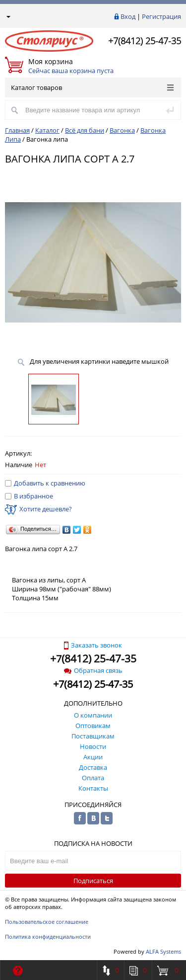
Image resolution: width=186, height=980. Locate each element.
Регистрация (161, 16)
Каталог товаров (92, 87)
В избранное (29, 496)
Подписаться (93, 881)
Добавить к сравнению (45, 483)
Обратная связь (93, 670)
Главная (17, 130)
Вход (128, 16)
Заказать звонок (93, 645)
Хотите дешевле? (38, 509)
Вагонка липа (47, 139)
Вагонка (122, 130)
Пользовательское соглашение (47, 922)
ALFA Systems (163, 951)
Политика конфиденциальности (48, 937)
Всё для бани (85, 130)
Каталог (47, 130)
